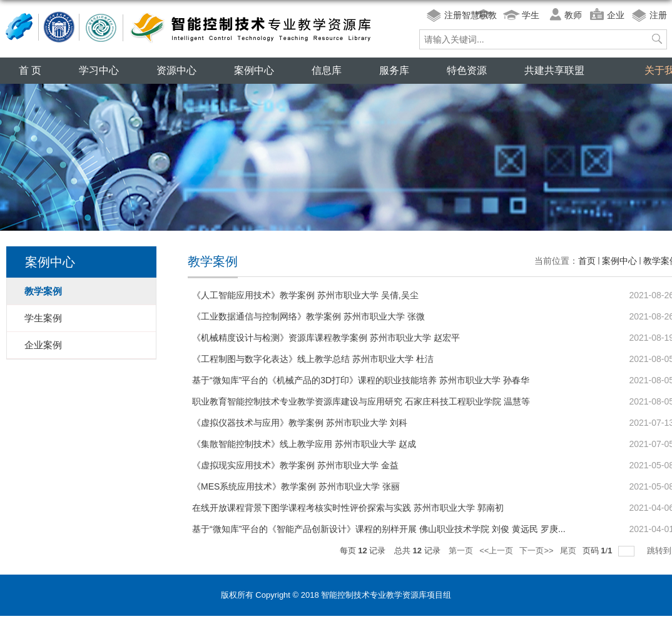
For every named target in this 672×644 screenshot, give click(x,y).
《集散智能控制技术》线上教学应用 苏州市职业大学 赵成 (304, 444)
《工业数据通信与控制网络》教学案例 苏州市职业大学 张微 (308, 316)
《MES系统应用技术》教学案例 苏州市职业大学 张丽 (296, 486)
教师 (573, 15)
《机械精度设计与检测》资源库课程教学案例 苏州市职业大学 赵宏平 (326, 338)
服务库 (394, 70)
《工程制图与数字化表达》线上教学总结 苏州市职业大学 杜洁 (313, 359)
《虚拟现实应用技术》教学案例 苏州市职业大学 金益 (295, 465)
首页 (587, 261)
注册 (658, 15)
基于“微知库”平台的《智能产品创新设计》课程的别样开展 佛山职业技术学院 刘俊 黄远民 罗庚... (379, 529)
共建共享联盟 (554, 70)
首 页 (30, 70)
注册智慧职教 (471, 15)
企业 (616, 15)
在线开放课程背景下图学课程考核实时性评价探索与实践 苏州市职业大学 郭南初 (348, 508)
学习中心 (99, 70)
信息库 (327, 70)
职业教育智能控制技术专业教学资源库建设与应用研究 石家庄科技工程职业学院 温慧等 (361, 401)
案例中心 (254, 70)
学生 (531, 15)
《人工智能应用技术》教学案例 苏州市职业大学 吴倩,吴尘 (305, 295)
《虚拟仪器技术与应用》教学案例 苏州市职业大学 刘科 (300, 423)
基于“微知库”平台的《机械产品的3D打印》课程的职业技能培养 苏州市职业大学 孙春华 (361, 380)
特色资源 (467, 70)
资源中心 (176, 70)
